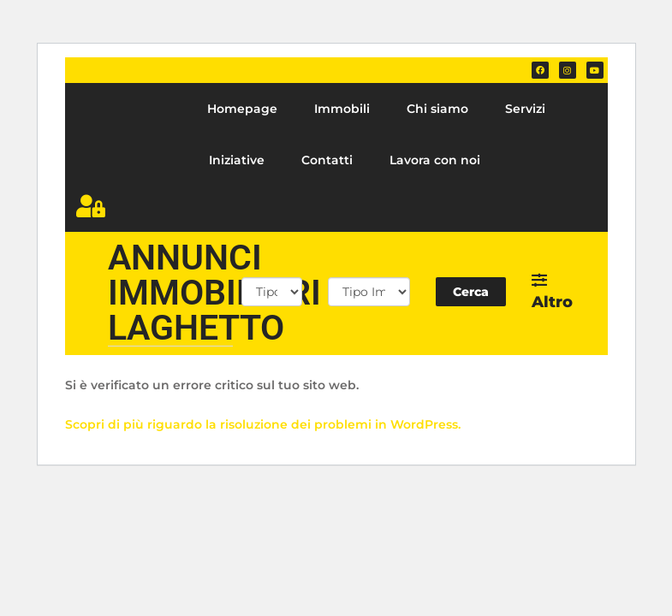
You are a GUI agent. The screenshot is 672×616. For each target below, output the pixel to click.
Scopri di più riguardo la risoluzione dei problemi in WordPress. (263, 424)
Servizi (525, 109)
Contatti (327, 160)
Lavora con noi (435, 160)
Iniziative (237, 160)
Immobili (342, 109)
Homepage (242, 109)
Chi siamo (437, 109)
